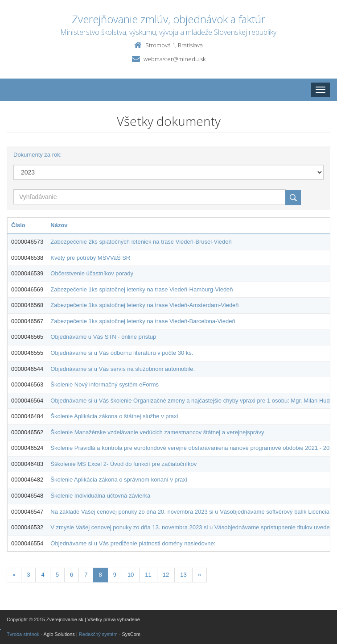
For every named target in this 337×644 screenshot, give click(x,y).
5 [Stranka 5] (57, 575)
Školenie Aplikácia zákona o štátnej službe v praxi (114, 416)
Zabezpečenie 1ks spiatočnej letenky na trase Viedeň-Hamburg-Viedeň (142, 289)
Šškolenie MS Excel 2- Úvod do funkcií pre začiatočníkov (123, 464)
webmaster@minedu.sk (175, 59)
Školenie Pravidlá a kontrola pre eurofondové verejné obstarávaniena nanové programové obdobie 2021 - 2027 (193, 448)
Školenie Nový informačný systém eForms (105, 384)
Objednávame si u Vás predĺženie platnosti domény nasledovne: (133, 543)
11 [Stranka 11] (148, 575)
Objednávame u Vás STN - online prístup (103, 337)
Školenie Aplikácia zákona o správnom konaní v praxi (119, 480)
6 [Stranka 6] (72, 575)
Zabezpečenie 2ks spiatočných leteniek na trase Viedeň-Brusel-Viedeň (141, 242)
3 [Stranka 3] (28, 575)
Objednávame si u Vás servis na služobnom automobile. (123, 369)
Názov (59, 225)
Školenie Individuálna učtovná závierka (100, 496)
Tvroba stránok (23, 634)
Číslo (18, 225)
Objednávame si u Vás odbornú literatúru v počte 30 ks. (122, 353)
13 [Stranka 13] (183, 575)
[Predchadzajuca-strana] (14, 575)
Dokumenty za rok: (37, 155)
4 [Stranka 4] (43, 575)
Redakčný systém (98, 634)
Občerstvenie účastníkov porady (92, 273)
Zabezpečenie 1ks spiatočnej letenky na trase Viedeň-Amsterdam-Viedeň (144, 305)
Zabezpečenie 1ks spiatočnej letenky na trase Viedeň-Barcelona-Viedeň (143, 321)
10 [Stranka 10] (131, 575)
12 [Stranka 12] (166, 575)
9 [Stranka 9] (115, 575)
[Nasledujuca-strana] (199, 575)
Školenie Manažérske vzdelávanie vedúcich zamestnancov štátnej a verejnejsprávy (157, 432)
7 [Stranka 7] (86, 575)
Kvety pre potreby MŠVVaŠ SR (90, 258)
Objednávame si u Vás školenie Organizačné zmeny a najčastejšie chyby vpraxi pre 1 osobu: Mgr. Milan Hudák (193, 401)
